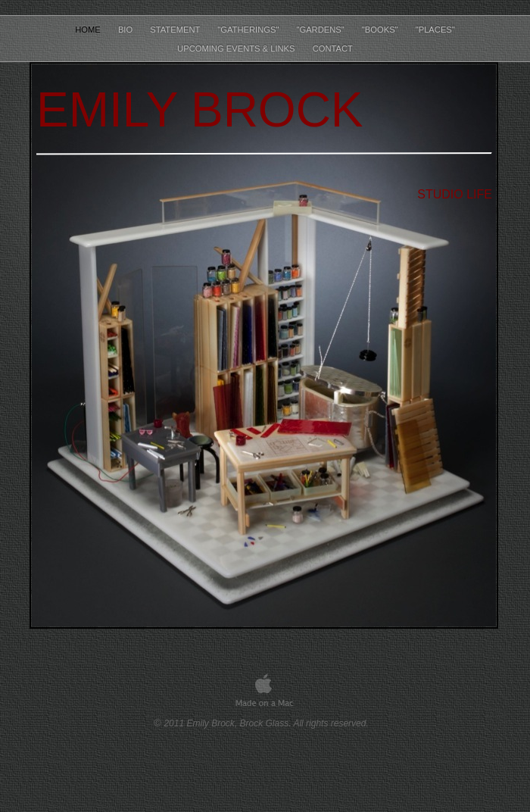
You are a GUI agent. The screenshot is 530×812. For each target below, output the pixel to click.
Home (89, 30)
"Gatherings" (249, 30)
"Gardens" (321, 30)
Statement (176, 30)
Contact (333, 48)
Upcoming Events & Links (237, 48)
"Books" (381, 30)
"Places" (435, 30)
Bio (126, 30)
